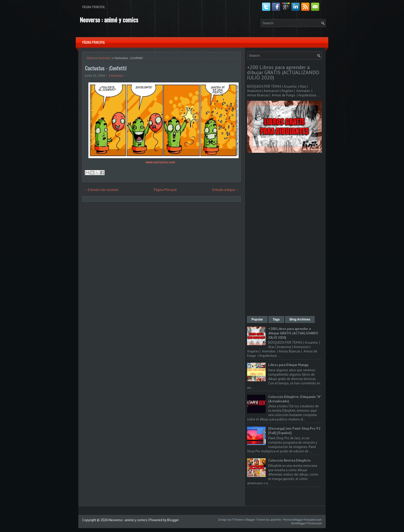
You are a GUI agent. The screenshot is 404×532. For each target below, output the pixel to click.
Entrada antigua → (226, 190)
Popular (257, 319)
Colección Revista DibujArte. (290, 461)
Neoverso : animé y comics (109, 20)
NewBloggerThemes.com (306, 523)
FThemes (238, 520)
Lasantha (275, 520)
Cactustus (104, 58)
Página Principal (94, 7)
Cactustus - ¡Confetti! (106, 68)
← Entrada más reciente (101, 190)
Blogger (173, 520)
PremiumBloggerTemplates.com (302, 520)
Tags (276, 319)
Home (91, 58)
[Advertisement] (284, 235)
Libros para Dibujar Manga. (289, 365)
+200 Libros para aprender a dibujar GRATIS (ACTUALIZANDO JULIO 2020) (283, 72)
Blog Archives (300, 319)
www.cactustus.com (160, 162)
